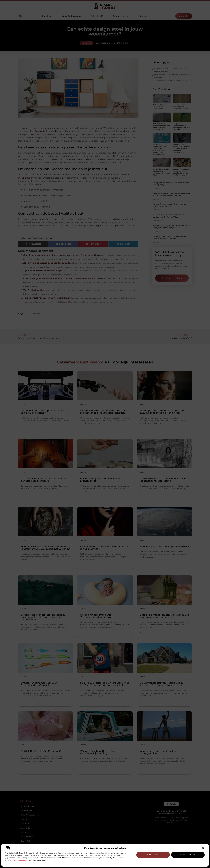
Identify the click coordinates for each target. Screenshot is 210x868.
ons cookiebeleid (21, 860)
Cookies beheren (188, 855)
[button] (203, 848)
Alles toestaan (153, 855)
